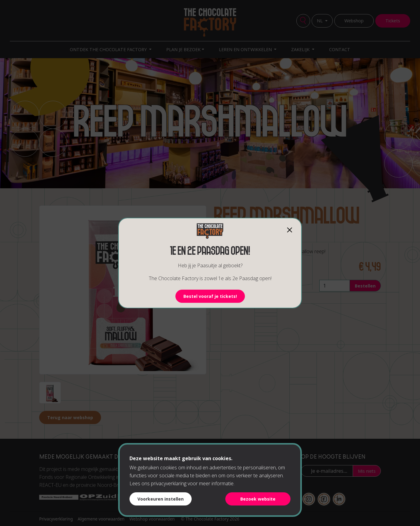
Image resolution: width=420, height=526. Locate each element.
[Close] (290, 230)
